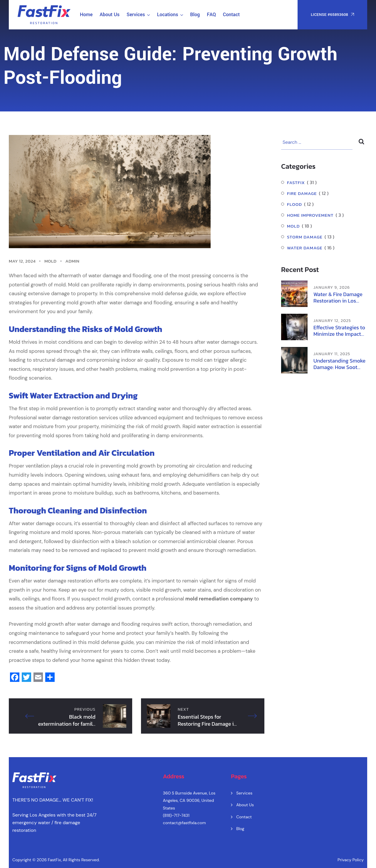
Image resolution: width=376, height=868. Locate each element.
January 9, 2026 (332, 287)
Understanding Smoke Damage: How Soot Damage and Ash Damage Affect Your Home (339, 364)
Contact (231, 15)
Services (136, 15)
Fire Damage (302, 193)
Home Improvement (310, 215)
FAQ (211, 15)
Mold (50, 261)
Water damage (305, 248)
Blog (195, 15)
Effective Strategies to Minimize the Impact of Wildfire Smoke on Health (339, 331)
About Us (110, 15)
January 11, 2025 (332, 354)
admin (73, 261)
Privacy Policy (351, 860)
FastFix (296, 182)
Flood (294, 204)
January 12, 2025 (332, 321)
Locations (167, 15)
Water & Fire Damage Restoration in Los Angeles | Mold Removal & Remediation (338, 298)
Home (86, 15)
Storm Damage (305, 237)
